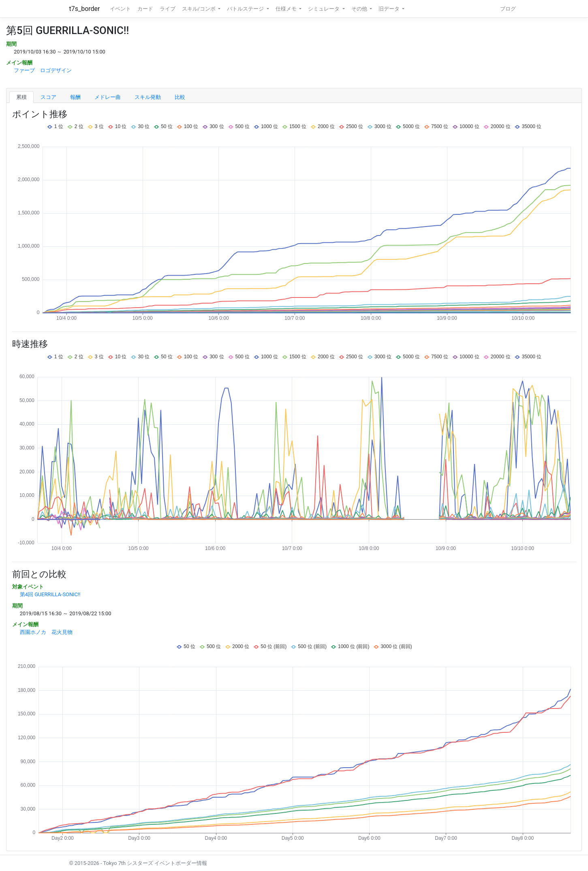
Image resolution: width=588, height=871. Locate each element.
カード (145, 9)
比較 (180, 97)
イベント (120, 9)
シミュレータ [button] (324, 9)
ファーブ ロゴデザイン (43, 70)
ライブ (168, 9)
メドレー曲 (108, 97)
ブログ (508, 9)
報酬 (75, 97)
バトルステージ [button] (246, 9)
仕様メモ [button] (287, 9)
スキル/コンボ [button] (199, 9)
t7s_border (85, 9)
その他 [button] (360, 9)
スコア (48, 97)
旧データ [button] (390, 9)
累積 (21, 97)
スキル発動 (148, 97)
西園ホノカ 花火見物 (46, 632)
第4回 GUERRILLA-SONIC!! (50, 594)
